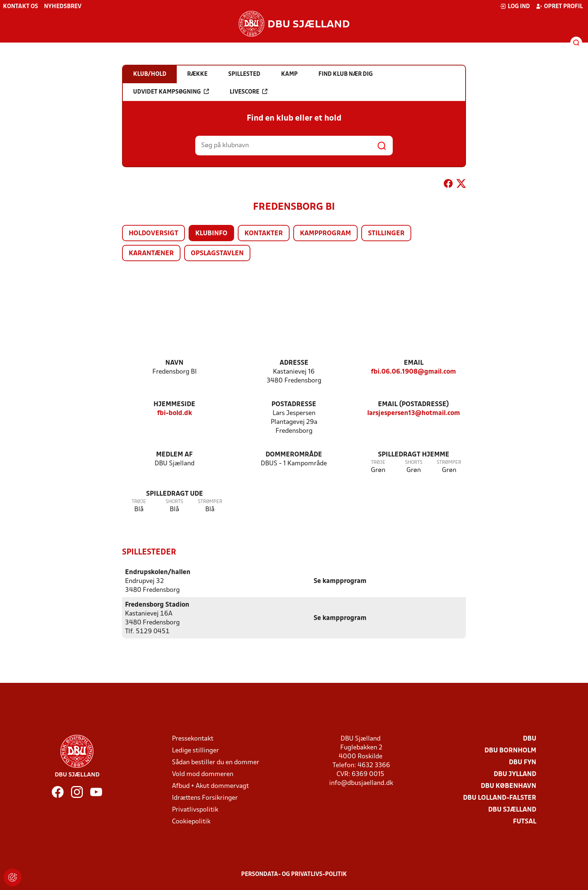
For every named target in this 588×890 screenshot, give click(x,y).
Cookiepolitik (191, 821)
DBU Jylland (515, 774)
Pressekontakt (193, 739)
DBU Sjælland (512, 810)
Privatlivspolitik (195, 810)
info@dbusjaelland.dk (361, 783)
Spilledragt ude (175, 494)
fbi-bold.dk (175, 413)
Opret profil (559, 6)
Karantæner (151, 254)
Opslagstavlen (217, 254)
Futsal (525, 821)
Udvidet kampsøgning (171, 92)
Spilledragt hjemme (414, 455)
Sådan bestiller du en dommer (216, 762)
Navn (174, 363)
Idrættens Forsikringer (205, 798)
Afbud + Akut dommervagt (210, 786)
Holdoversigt (153, 234)
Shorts (414, 463)
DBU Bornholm (510, 750)
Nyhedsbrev (63, 7)
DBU (530, 739)
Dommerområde (294, 455)
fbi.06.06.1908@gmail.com (413, 372)
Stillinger (386, 234)
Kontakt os (21, 7)
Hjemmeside (174, 404)
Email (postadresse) (413, 404)
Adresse (294, 363)
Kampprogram (325, 234)
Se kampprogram (340, 581)
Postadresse (294, 404)
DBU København (508, 786)
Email (414, 363)
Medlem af (174, 455)
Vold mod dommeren (203, 774)
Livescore (249, 92)
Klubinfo (211, 234)
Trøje (378, 463)
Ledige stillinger (195, 750)
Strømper (449, 463)
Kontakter (264, 234)
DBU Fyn (523, 762)
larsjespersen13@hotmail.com (414, 413)
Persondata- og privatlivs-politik (294, 874)
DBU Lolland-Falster (500, 798)
